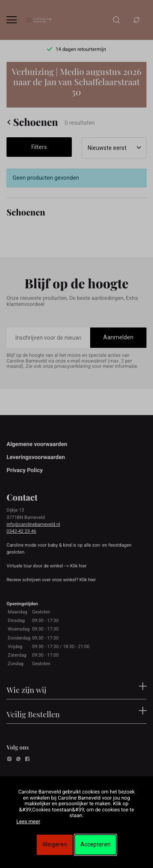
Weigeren (55, 844)
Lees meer (28, 822)
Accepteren (95, 844)
